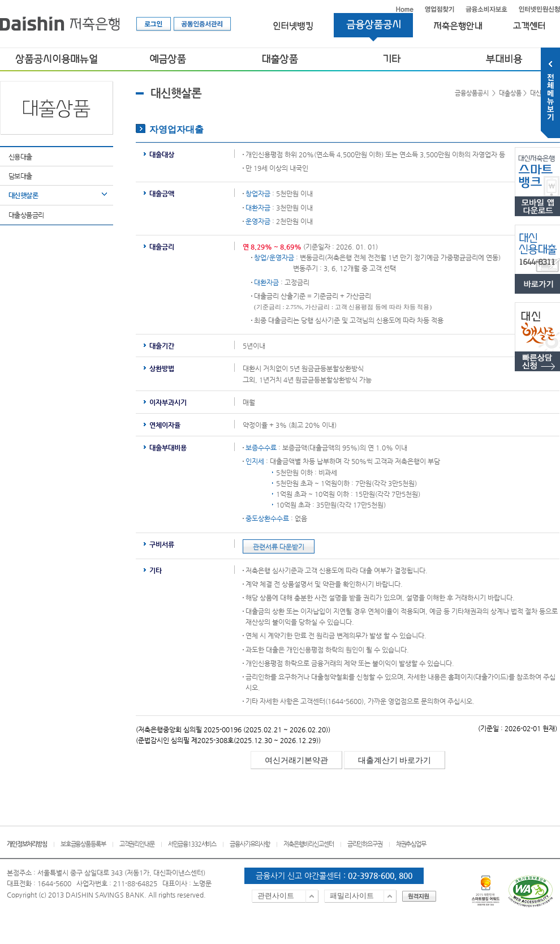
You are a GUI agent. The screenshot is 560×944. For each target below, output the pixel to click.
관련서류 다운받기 (279, 547)
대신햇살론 (23, 195)
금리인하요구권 (365, 844)
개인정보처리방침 (27, 844)
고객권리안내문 (137, 844)
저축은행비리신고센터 (309, 844)
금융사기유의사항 (250, 844)
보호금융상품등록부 (83, 844)
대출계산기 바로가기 (395, 760)
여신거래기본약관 (296, 760)
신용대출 (20, 157)
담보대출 (20, 176)
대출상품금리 (26, 215)
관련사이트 (276, 896)
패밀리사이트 (352, 896)
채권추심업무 (411, 844)
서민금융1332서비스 (192, 844)
